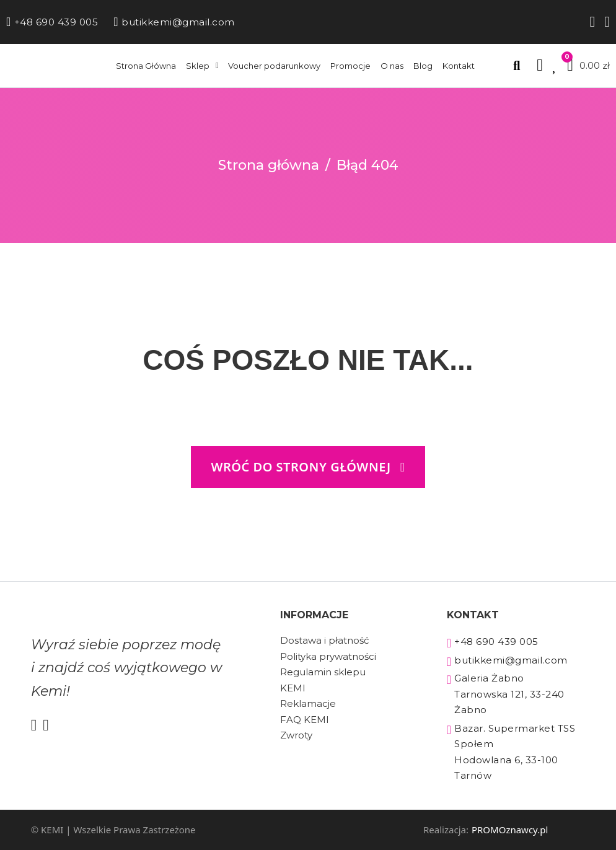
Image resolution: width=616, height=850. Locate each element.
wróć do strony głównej (308, 467)
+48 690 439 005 (52, 22)
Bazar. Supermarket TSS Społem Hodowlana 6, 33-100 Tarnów (511, 752)
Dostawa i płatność (324, 640)
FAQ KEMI (305, 720)
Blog (423, 66)
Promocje (350, 66)
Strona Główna (146, 66)
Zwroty (296, 735)
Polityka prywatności (328, 656)
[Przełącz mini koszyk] (588, 65)
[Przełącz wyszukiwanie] (517, 66)
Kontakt (459, 66)
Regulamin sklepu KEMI (323, 680)
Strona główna (269, 165)
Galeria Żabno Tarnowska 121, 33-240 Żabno (506, 694)
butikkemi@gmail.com (174, 22)
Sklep (198, 66)
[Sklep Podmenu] (217, 65)
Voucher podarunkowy (274, 66)
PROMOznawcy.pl (510, 830)
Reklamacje (308, 703)
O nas (392, 66)
